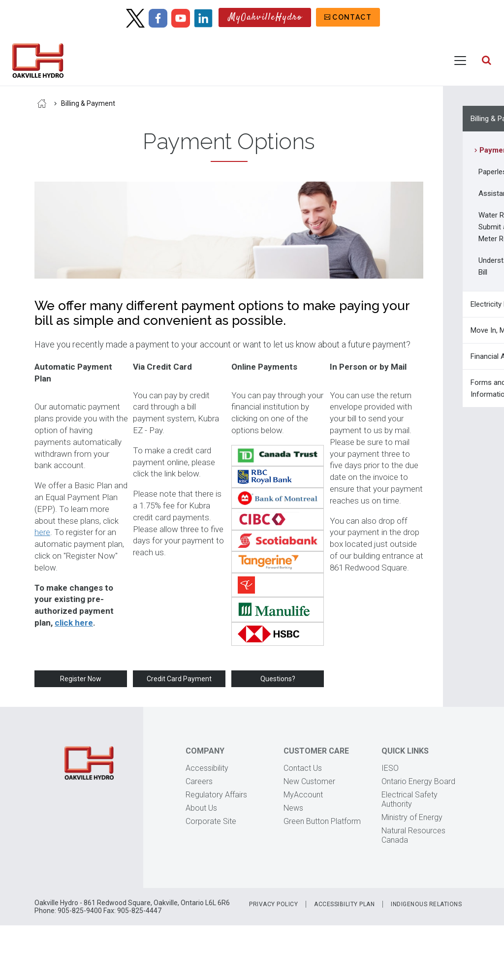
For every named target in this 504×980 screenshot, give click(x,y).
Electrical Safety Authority (409, 799)
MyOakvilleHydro (266, 17)
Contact (352, 17)
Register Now (81, 679)
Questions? (278, 679)
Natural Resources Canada (413, 835)
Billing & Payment (88, 103)
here (42, 532)
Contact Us (303, 768)
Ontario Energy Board (418, 781)
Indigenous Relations (426, 904)
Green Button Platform (322, 821)
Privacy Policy (273, 904)
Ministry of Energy (412, 817)
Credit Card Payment (179, 679)
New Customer (309, 781)
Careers (199, 781)
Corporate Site (211, 821)
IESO (390, 768)
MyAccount (303, 795)
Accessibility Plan (344, 904)
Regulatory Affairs (216, 795)
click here (74, 623)
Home (42, 103)
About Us (201, 808)
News (293, 808)
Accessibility (207, 768)
